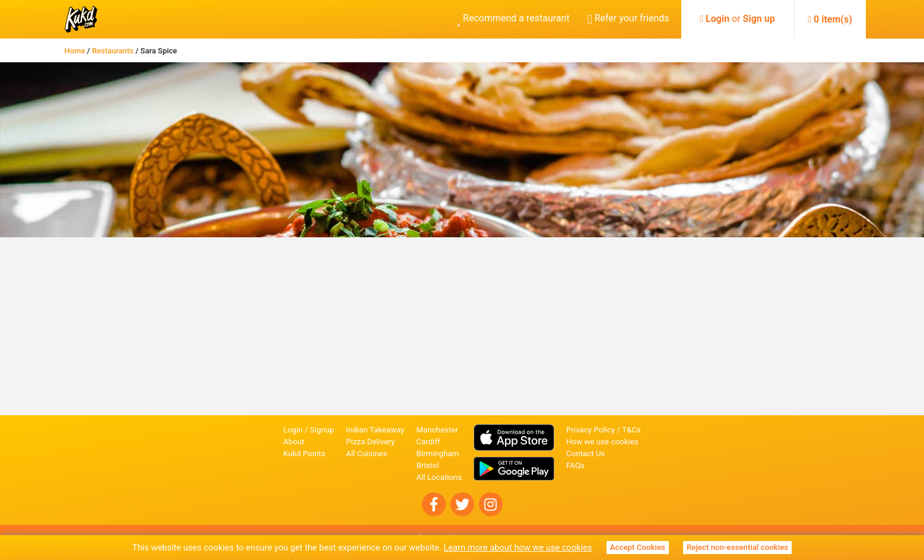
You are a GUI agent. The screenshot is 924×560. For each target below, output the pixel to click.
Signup (322, 430)
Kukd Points (304, 454)
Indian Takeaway (375, 430)
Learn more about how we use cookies (518, 548)
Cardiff (428, 442)
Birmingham (437, 454)
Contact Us (585, 454)
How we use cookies (602, 442)
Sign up (759, 19)
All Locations (439, 477)
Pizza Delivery (370, 442)
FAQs (575, 465)
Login (717, 19)
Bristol (427, 465)
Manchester (437, 430)
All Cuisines (366, 454)
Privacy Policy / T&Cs (604, 430)
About (294, 442)
